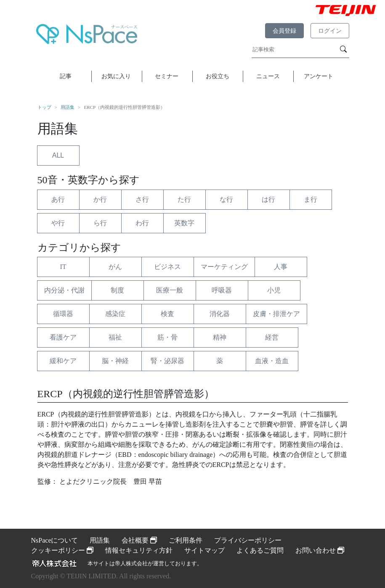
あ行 (58, 199)
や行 (58, 223)
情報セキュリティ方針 (139, 550)
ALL (58, 155)
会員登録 (284, 31)
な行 (226, 199)
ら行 (100, 223)
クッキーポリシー (62, 550)
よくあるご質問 (260, 550)
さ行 (142, 199)
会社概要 (139, 540)
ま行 (311, 199)
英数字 (184, 223)
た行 (184, 199)
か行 (100, 199)
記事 (66, 76)
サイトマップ (204, 550)
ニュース (268, 76)
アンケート (319, 76)
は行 (268, 199)
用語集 (68, 107)
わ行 (142, 223)
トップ (44, 107)
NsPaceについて (55, 540)
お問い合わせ (320, 550)
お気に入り (116, 76)
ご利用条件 (186, 540)
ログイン (330, 31)
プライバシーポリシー (248, 540)
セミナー (167, 76)
